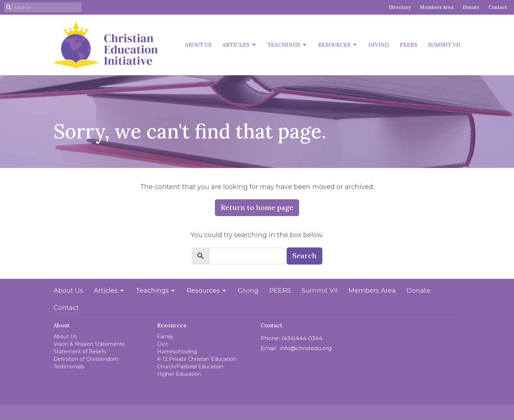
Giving (379, 45)
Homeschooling (177, 352)
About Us (198, 45)
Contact (498, 7)
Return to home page (257, 207)
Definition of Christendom (86, 359)
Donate (471, 7)
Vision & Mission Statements (89, 344)
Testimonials (69, 367)
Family (165, 337)
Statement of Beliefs (80, 352)
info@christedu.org (306, 348)
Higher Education (179, 374)
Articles (240, 45)
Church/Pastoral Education (190, 367)
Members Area (437, 7)
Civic (163, 344)
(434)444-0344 (302, 338)
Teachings (287, 45)
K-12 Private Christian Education (197, 359)
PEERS (409, 45)
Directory (400, 7)
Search (304, 255)
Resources (338, 45)
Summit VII (444, 45)
